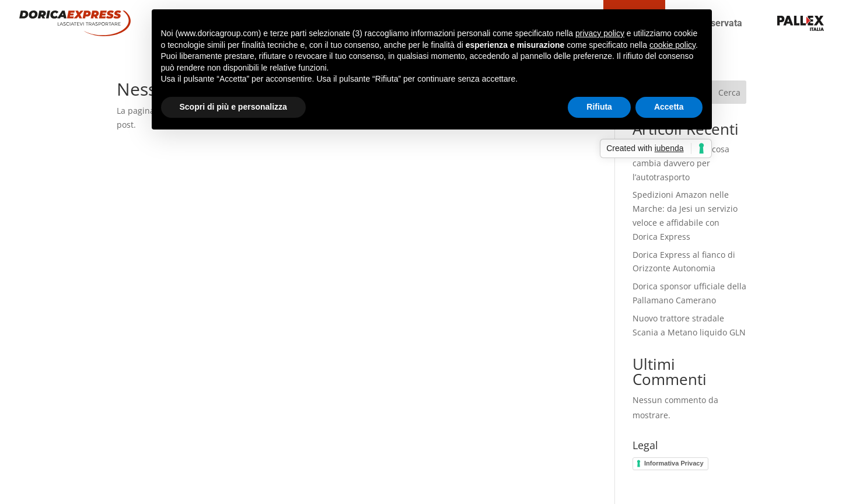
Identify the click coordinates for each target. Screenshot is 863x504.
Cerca (729, 92)
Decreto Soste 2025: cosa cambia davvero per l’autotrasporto (681, 163)
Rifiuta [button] (599, 107)
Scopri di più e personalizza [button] (233, 107)
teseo (768, 23)
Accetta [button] (669, 107)
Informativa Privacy (674, 463)
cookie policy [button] (672, 45)
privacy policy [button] (600, 33)
